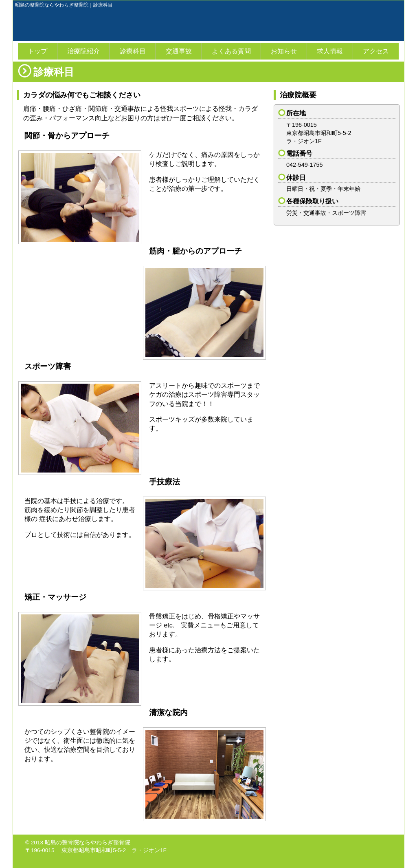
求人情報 (330, 51)
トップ (37, 51)
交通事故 (179, 51)
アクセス (376, 51)
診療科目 (133, 51)
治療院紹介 (83, 51)
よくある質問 (231, 51)
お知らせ (284, 51)
